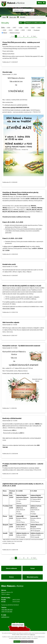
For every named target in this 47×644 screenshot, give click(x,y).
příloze (6, 246)
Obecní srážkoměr (11, 569)
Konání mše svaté (9, 264)
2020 (33, 28)
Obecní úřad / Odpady (9, 309)
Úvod (4, 17)
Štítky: (3, 28)
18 (24, 36)
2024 (17, 30)
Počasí (33, 569)
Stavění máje (7, 72)
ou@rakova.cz (5, 618)
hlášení (5, 33)
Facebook (37, 30)
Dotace (11, 578)
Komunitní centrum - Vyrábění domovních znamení (21, 346)
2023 (11, 30)
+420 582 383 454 (7, 611)
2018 (21, 28)
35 (28, 36)
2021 (39, 28)
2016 (9, 28)
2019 (27, 28)
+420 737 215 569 (7, 613)
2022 (5, 30)
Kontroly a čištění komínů (12, 418)
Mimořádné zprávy (33, 578)
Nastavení (31, 641)
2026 (29, 30)
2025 (23, 30)
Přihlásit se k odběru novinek (35, 23)
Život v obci (13, 17)
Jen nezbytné (24, 641)
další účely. (33, 634)
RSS (21, 23)
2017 (15, 28)
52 (32, 36)
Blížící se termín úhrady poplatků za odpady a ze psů (22, 286)
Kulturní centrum (15, 33)
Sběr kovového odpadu (11, 322)
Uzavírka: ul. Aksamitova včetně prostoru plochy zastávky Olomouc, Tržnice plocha (20, 193)
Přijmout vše (17, 641)
